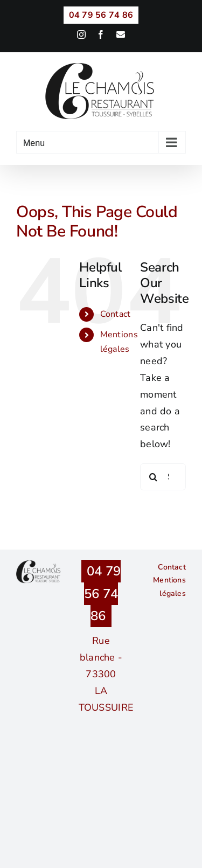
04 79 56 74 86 (102, 593)
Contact (116, 314)
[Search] (154, 477)
